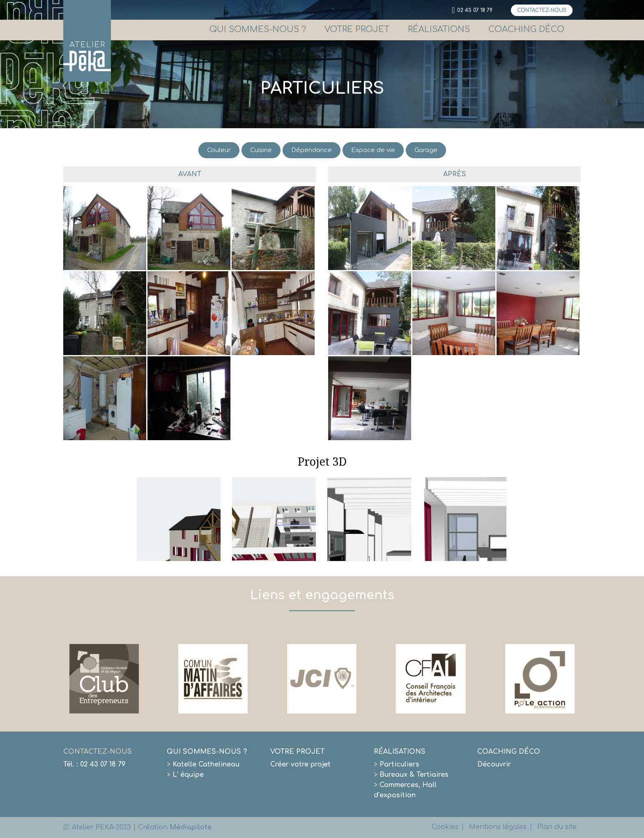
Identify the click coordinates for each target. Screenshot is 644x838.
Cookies (445, 827)
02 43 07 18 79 (475, 10)
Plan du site (557, 827)
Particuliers (397, 764)
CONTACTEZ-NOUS (542, 10)
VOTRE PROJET (357, 29)
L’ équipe (185, 775)
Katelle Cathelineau (203, 764)
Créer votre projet (300, 764)
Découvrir (494, 764)
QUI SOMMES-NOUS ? (258, 29)
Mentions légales (498, 827)
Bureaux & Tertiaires (411, 775)
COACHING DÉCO (526, 29)
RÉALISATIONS (439, 29)
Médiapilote (191, 827)
